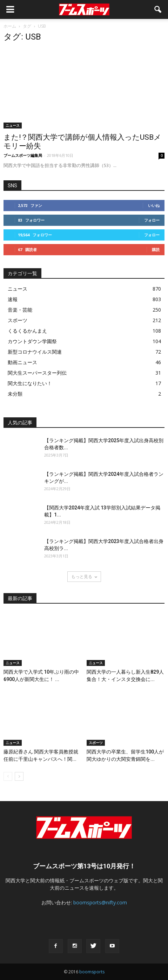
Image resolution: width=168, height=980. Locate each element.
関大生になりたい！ (30, 383)
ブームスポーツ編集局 (23, 155)
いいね (154, 205)
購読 (156, 249)
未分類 (15, 394)
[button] (158, 9)
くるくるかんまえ (27, 331)
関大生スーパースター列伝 (37, 373)
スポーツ (18, 320)
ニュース (13, 125)
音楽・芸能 (20, 310)
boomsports (92, 972)
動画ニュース (22, 362)
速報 (13, 299)
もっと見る (84, 576)
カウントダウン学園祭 (32, 341)
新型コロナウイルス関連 (35, 352)
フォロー (152, 220)
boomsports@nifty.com (100, 902)
